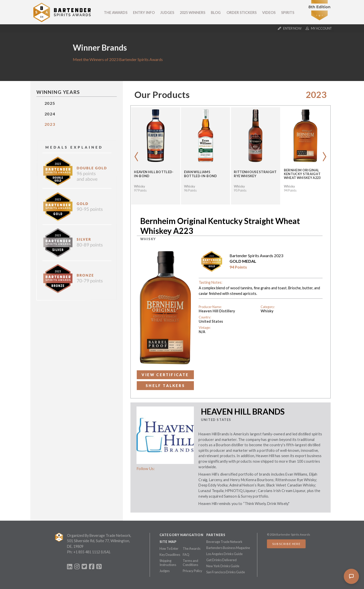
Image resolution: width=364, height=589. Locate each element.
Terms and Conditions (190, 563)
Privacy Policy (192, 571)
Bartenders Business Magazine (228, 548)
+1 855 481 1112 (87, 552)
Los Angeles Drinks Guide (224, 554)
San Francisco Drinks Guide (226, 572)
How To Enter (169, 549)
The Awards (116, 13)
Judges (167, 13)
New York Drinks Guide (223, 566)
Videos (269, 13)
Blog (216, 13)
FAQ (186, 555)
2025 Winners (192, 13)
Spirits (288, 13)
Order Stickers (242, 13)
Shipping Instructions (168, 563)
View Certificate (165, 375)
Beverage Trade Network (224, 542)
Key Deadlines (170, 555)
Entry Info (144, 13)
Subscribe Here (286, 544)
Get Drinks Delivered (221, 560)
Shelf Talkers (165, 386)
